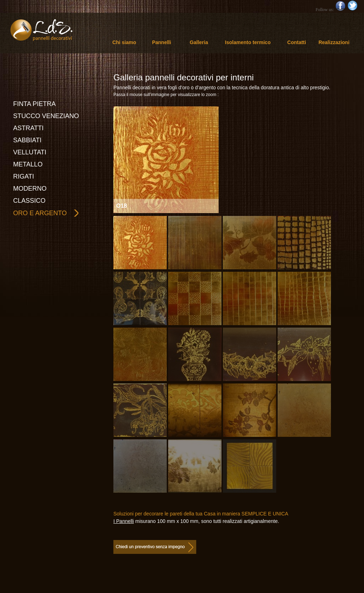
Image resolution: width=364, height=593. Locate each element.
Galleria (199, 42)
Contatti (297, 42)
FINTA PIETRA (34, 104)
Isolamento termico (248, 42)
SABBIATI (27, 140)
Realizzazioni (334, 42)
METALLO (28, 164)
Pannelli (162, 42)
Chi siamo (124, 42)
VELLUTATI (30, 152)
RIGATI (24, 176)
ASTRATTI (28, 128)
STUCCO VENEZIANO (46, 116)
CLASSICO (29, 201)
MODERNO (30, 189)
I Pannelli (124, 521)
